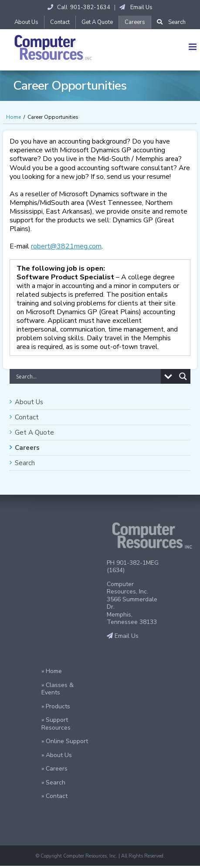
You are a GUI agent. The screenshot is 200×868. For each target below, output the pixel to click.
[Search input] (87, 376)
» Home (52, 671)
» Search (53, 783)
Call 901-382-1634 (79, 7)
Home (14, 117)
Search (25, 463)
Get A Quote (34, 432)
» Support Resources (56, 724)
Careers (27, 448)
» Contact (54, 796)
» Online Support (65, 741)
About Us (29, 402)
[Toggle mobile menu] (193, 47)
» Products (56, 706)
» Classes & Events (58, 689)
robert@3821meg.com (66, 246)
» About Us (57, 755)
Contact (27, 417)
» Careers (54, 769)
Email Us (136, 7)
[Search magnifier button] (183, 376)
